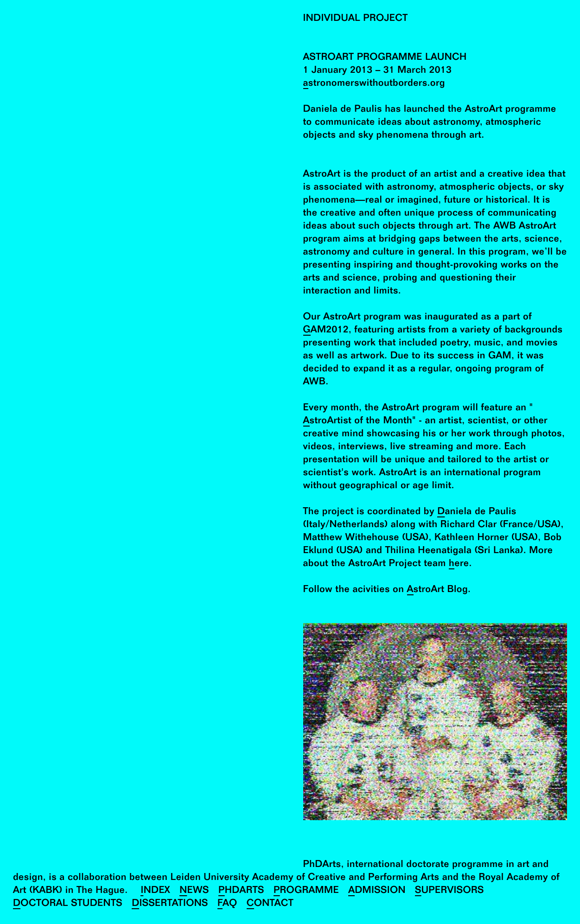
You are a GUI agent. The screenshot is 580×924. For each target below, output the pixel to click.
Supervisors (449, 891)
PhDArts (241, 891)
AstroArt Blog (438, 590)
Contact (270, 904)
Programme (306, 891)
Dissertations (170, 904)
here (459, 564)
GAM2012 (326, 331)
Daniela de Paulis (477, 513)
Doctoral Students (68, 904)
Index (155, 891)
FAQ (227, 904)
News (194, 891)
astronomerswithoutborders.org (374, 84)
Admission (377, 891)
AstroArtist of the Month (358, 422)
